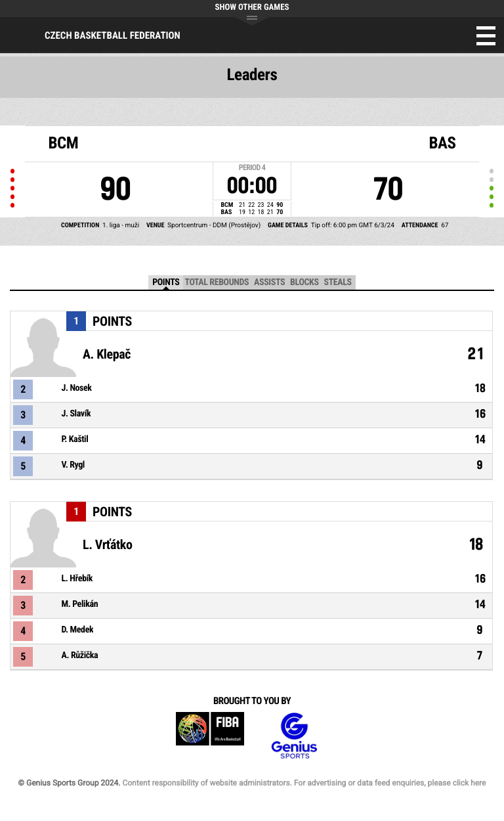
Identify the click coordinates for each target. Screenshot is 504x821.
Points (166, 282)
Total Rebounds (217, 282)
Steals (338, 282)
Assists (269, 282)
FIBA (210, 736)
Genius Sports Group (294, 736)
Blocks (304, 282)
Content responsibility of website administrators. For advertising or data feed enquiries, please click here (304, 783)
